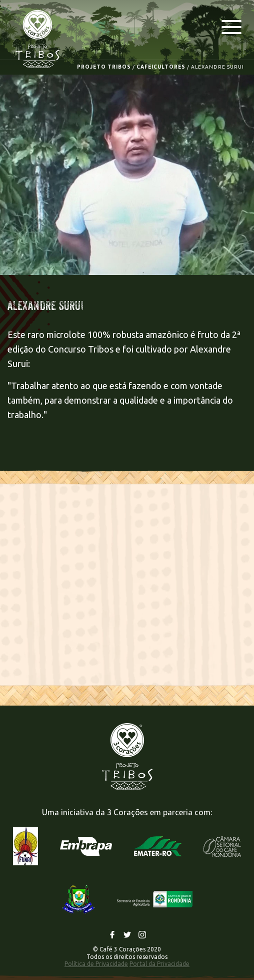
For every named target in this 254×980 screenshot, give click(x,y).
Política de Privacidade (96, 964)
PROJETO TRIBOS (104, 67)
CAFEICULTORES (161, 67)
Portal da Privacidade (159, 964)
